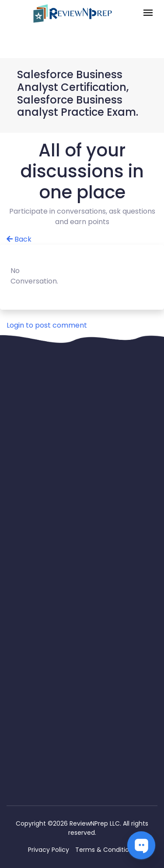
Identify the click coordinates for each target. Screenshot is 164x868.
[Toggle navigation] (148, 13)
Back (19, 239)
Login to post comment (47, 325)
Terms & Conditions (106, 850)
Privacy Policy (49, 850)
